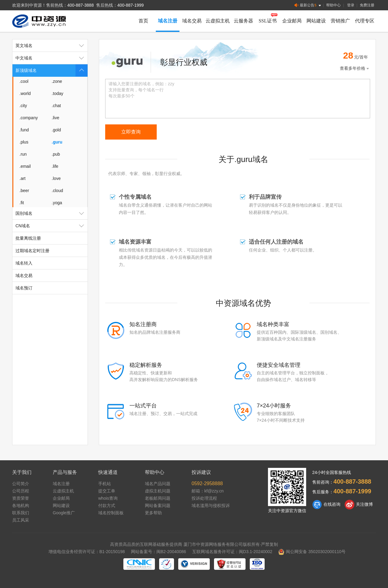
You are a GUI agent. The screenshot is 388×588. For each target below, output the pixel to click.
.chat (56, 106)
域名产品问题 (158, 484)
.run (23, 154)
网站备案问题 (158, 505)
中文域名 (52, 58)
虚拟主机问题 (158, 491)
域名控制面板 (111, 513)
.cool (24, 81)
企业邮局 (292, 21)
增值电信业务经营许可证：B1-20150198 (87, 552)
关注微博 (359, 505)
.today (58, 93)
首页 (143, 21)
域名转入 (24, 263)
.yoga (57, 203)
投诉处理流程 (204, 498)
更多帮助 (153, 513)
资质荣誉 (21, 498)
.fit (22, 203)
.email (25, 166)
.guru (57, 142)
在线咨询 (326, 505)
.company (29, 118)
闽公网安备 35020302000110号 (312, 552)
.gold (56, 130)
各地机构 (21, 505)
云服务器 (243, 21)
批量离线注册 (28, 238)
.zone (57, 81)
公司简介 (21, 484)
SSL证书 (268, 21)
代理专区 (365, 21)
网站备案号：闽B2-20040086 (159, 552)
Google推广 (64, 513)
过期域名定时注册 (32, 251)
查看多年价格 (355, 68)
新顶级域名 (52, 70)
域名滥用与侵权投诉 (211, 505)
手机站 (105, 484)
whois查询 (108, 498)
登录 (351, 5)
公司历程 (21, 491)
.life (55, 166)
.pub (56, 154)
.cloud (57, 191)
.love (56, 178)
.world (25, 93)
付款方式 (107, 505)
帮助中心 (333, 5)
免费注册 (367, 5)
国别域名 (52, 213)
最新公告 (308, 5)
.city (23, 106)
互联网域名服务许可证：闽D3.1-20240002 (232, 552)
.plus (24, 142)
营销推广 (340, 21)
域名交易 (192, 21)
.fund (24, 130)
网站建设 (316, 21)
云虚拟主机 (218, 21)
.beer (24, 191)
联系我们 (21, 513)
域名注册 (168, 21)
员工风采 (21, 520)
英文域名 (52, 46)
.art (22, 178)
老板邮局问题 (158, 498)
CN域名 (52, 226)
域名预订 (24, 288)
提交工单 (107, 491)
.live (56, 118)
